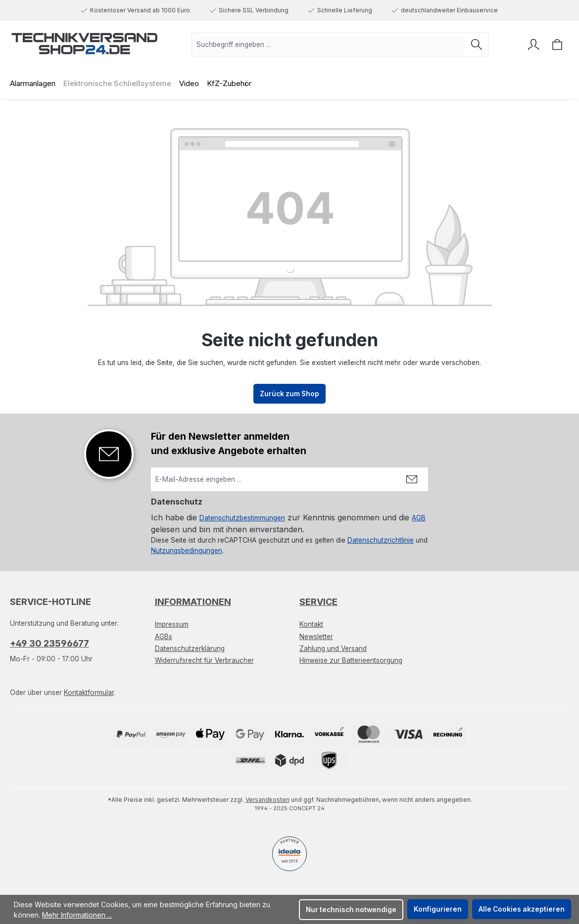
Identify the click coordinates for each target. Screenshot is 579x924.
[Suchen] (477, 45)
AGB (419, 518)
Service (318, 602)
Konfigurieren (438, 909)
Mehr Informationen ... (77, 915)
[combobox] (329, 45)
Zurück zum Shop (289, 394)
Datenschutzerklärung (190, 648)
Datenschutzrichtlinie (381, 540)
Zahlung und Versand (333, 648)
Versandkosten (267, 800)
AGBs (164, 637)
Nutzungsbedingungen (187, 551)
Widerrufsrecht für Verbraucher (204, 660)
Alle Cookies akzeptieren (522, 909)
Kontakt (311, 624)
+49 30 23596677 (49, 643)
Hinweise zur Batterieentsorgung (351, 660)
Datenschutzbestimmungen (242, 518)
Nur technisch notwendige (351, 910)
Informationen (193, 602)
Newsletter (316, 637)
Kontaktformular (89, 693)
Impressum (172, 624)
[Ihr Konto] (533, 45)
